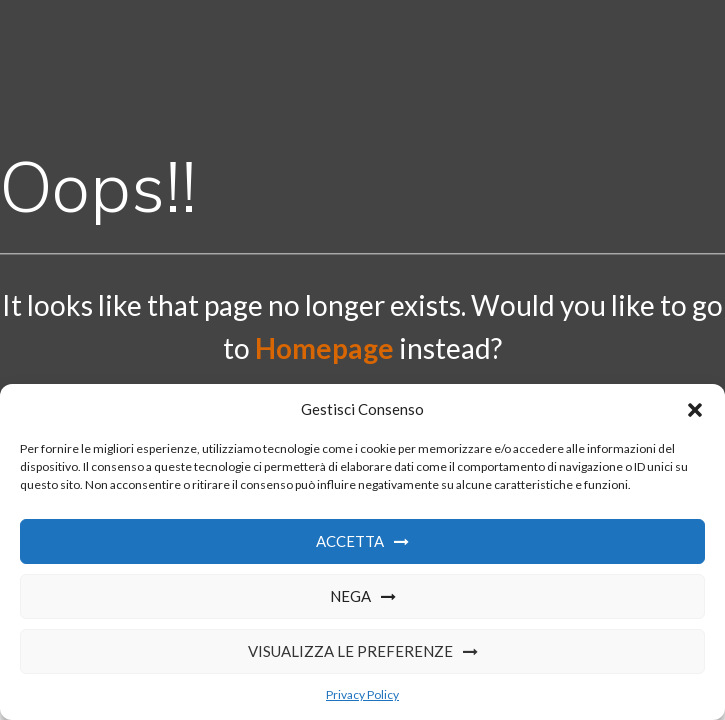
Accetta (350, 541)
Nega (350, 596)
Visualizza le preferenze (350, 651)
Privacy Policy (362, 694)
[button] (695, 410)
